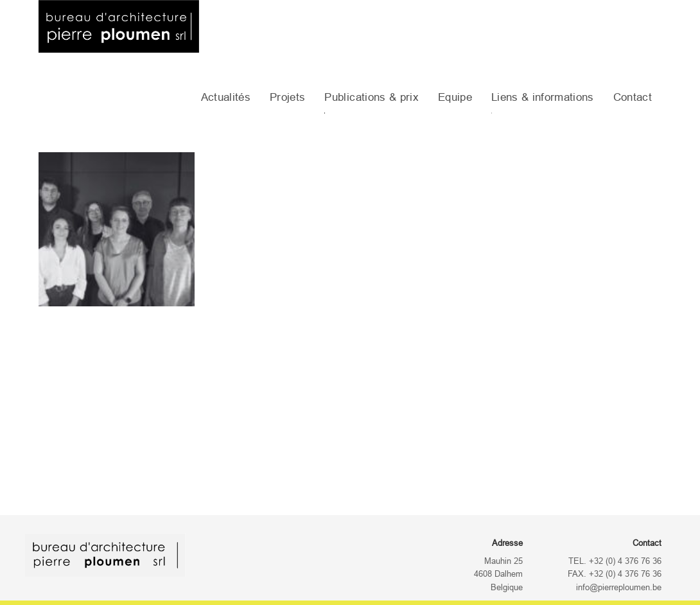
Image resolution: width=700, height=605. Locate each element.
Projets (287, 97)
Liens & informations (543, 97)
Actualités (226, 97)
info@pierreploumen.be (619, 588)
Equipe (455, 97)
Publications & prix (371, 97)
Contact (633, 97)
